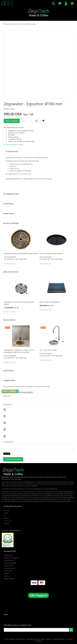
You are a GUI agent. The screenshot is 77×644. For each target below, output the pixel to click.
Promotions (9, 214)
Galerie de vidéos (9, 579)
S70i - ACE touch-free (48, 350)
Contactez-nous (9, 561)
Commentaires (9, 380)
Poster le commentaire (13, 459)
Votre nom (7, 396)
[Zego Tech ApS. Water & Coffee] (39, 13)
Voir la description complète (13, 144)
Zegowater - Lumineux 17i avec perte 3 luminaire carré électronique (19, 351)
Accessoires (8, 204)
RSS (5, 516)
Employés (7, 573)
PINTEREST (7, 523)
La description (12, 152)
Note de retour (9, 566)
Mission (6, 576)
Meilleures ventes (11, 272)
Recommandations (11, 194)
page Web (38, 179)
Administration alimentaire (11, 531)
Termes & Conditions (10, 563)
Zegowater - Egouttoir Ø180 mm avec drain (19, 303)
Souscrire (71, 630)
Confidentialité (8, 555)
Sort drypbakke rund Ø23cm (51, 254)
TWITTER (6, 513)
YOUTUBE (6, 518)
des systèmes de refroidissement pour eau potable (32, 498)
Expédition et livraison (11, 558)
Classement (7, 404)
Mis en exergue (9, 320)
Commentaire (8, 442)
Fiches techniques (9, 568)
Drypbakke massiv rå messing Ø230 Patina (21, 254)
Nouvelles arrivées (11, 223)
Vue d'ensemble (8, 571)
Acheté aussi (8, 371)
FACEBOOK (7, 510)
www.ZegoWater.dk (26, 174)
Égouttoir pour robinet (50, 302)
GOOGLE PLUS (8, 521)
